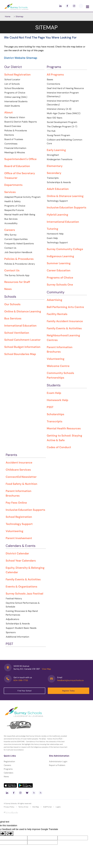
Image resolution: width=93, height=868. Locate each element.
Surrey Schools (11, 803)
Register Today (69, 691)
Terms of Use (23, 807)
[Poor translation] (9, 833)
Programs (8, 769)
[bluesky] (27, 793)
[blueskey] (81, 6)
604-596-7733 (21, 680)
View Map (46, 669)
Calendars (9, 773)
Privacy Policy (9, 807)
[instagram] (74, 6)
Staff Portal (47, 807)
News (6, 777)
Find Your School (24, 691)
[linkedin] (60, 6)
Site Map (36, 807)
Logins (58, 807)
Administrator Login (58, 761)
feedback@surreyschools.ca (70, 680)
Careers (7, 765)
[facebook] (67, 6)
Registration (9, 761)
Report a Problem (57, 765)
